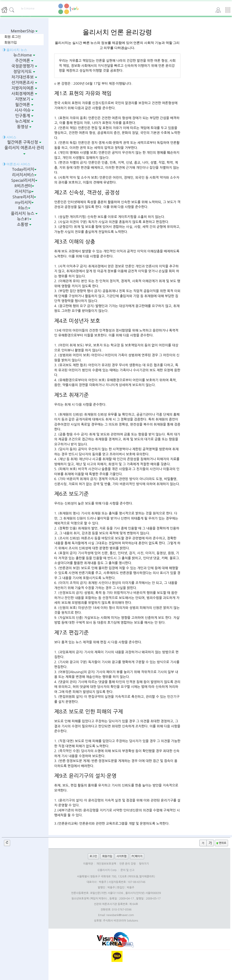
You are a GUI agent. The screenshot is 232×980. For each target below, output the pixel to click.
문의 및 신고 (127, 870)
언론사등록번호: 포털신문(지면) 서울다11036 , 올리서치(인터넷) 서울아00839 (116, 893)
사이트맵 (122, 856)
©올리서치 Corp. (107, 870)
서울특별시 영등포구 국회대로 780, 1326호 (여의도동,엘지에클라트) (116, 877)
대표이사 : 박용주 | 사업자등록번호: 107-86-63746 (116, 882)
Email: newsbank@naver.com (116, 915)
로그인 (93, 856)
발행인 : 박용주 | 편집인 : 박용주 (116, 888)
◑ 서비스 (9, 137)
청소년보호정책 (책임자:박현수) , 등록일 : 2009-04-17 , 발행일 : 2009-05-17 (116, 899)
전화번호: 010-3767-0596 (116, 910)
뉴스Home (28, 9)
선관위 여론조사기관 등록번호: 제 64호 (116, 904)
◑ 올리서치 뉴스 (15, 50)
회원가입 (11, 42)
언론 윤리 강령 (128, 864)
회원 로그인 (13, 37)
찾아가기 (144, 864)
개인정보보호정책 (106, 864)
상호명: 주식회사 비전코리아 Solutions (116, 921)
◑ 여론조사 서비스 (16, 164)
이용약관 (88, 864)
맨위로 (221, 843)
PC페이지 (137, 856)
